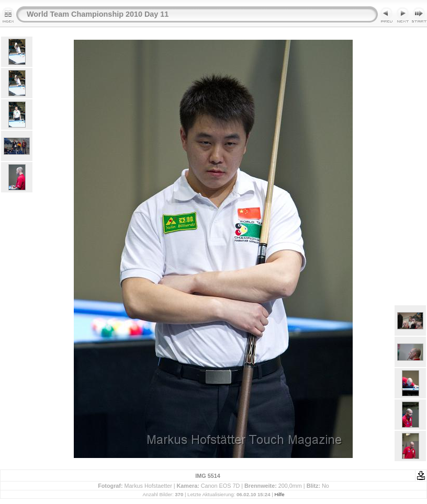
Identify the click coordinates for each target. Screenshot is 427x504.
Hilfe (279, 494)
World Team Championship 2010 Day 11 (98, 14)
